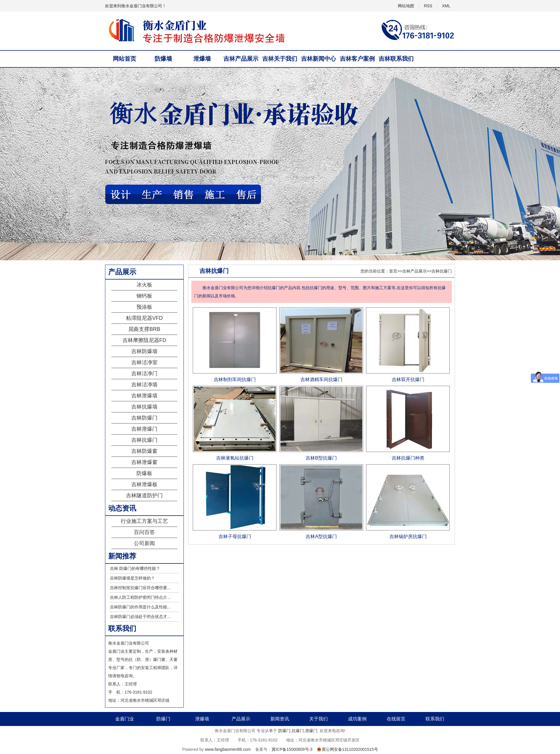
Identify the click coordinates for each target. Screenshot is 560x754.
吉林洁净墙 (144, 385)
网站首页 (125, 59)
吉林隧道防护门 (144, 495)
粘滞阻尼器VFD (144, 318)
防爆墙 (163, 59)
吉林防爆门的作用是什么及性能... (140, 607)
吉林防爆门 (144, 418)
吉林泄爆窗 (144, 462)
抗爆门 (298, 731)
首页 (393, 271)
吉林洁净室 (144, 362)
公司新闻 (144, 543)
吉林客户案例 (357, 59)
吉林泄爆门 (144, 429)
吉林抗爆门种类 (408, 458)
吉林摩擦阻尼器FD (144, 340)
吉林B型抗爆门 (321, 458)
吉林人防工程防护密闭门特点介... (140, 597)
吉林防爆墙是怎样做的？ (132, 578)
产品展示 (241, 719)
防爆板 (144, 473)
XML (446, 6)
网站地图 (406, 6)
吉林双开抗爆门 (408, 379)
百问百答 (144, 532)
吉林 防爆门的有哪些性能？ (135, 568)
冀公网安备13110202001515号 (350, 749)
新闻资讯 (280, 719)
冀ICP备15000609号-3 (292, 749)
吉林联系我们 (396, 59)
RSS (428, 6)
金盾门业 (125, 719)
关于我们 (318, 719)
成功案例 (357, 719)
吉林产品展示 (241, 59)
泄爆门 (311, 731)
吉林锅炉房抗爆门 (408, 536)
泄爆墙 (202, 59)
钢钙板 (144, 296)
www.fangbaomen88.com (228, 749)
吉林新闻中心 (318, 59)
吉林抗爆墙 (144, 407)
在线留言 (396, 719)
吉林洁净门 (144, 373)
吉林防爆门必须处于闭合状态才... (140, 617)
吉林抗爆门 (144, 440)
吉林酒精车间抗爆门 (321, 379)
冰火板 (144, 285)
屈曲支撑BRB (144, 329)
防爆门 (163, 719)
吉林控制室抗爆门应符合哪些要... (140, 588)
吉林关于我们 (280, 59)
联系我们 (435, 719)
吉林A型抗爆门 (321, 536)
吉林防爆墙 (144, 351)
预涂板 (144, 307)
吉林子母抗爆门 (235, 536)
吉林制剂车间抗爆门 (235, 379)
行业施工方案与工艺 (144, 521)
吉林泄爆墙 (144, 396)
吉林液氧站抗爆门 (235, 458)
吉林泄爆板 (144, 484)
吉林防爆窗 (144, 451)
